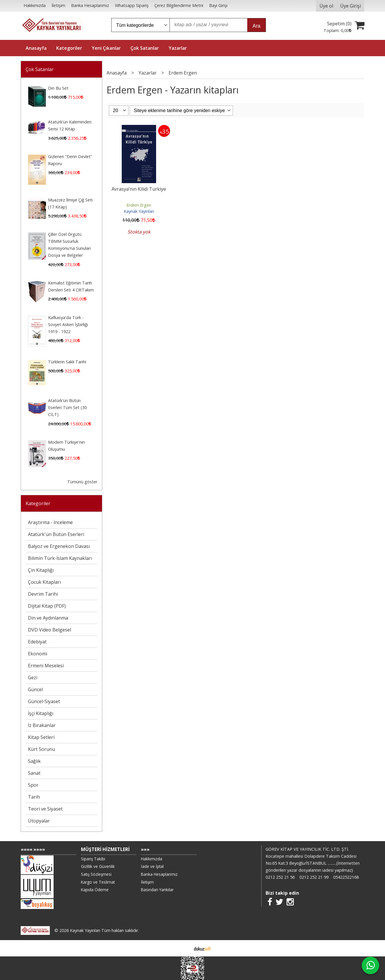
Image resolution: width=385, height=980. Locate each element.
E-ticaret (183, 948)
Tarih (34, 797)
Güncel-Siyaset (44, 701)
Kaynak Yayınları (139, 211)
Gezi (33, 677)
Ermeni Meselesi (46, 666)
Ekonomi (38, 654)
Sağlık (34, 761)
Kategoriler (38, 503)
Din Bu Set (58, 88)
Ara (256, 26)
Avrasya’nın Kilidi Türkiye (139, 189)
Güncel (35, 689)
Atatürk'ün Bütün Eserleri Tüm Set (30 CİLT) (67, 407)
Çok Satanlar (40, 69)
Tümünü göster (82, 482)
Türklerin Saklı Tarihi (67, 362)
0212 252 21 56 (280, 877)
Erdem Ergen (139, 205)
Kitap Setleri (41, 737)
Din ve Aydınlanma (48, 618)
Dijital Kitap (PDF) (47, 606)
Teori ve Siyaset (45, 809)
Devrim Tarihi (43, 594)
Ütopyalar (39, 821)
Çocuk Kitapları (44, 582)
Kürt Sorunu (41, 749)
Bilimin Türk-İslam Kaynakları (60, 558)
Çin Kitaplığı (41, 570)
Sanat (34, 773)
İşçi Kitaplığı (41, 713)
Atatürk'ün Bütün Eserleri (56, 534)
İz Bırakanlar (42, 725)
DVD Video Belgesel (50, 630)
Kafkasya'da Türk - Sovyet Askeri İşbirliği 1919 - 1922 (68, 324)
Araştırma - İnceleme (50, 522)
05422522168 (346, 877)
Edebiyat (37, 642)
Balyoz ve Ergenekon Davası (59, 546)
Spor (33, 785)
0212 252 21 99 (314, 877)
